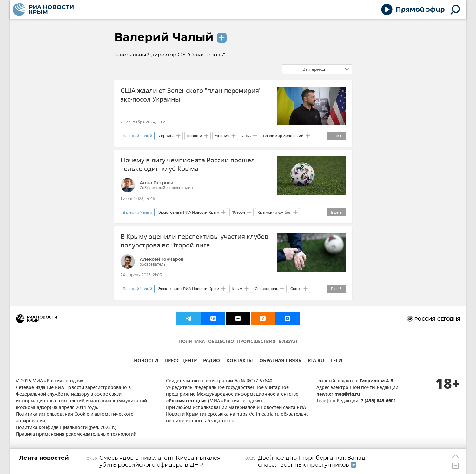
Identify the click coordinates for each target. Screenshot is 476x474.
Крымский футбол (274, 212)
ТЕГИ (336, 362)
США (246, 136)
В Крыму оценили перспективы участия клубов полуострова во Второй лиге (195, 241)
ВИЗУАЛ (288, 342)
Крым (237, 289)
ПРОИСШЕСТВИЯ (256, 342)
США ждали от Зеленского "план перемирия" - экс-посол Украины (193, 95)
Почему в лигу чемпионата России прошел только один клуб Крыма (188, 165)
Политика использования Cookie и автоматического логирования (75, 418)
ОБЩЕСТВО (221, 342)
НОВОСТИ (146, 362)
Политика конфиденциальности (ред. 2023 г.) (66, 428)
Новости (194, 136)
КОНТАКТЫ (240, 362)
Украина (166, 136)
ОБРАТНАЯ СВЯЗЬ (280, 362)
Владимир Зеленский (283, 136)
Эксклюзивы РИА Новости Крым (189, 212)
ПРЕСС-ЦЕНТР (181, 362)
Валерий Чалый (164, 37)
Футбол (238, 212)
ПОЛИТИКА (192, 342)
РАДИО (212, 362)
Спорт (296, 289)
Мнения (222, 136)
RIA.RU (316, 362)
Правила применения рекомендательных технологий (76, 434)
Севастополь (266, 289)
